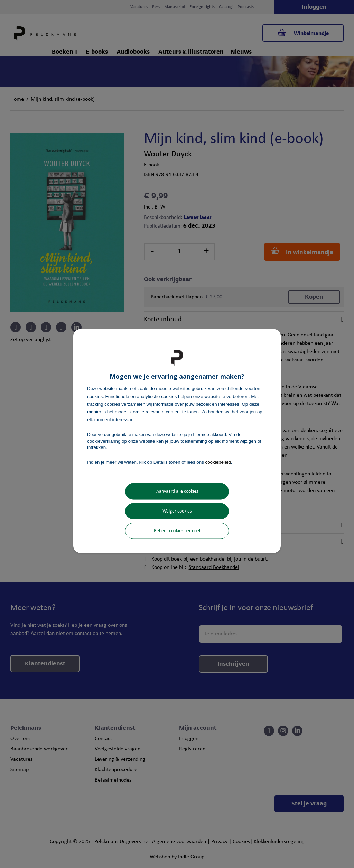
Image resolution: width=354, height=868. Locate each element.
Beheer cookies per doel (177, 531)
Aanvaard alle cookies (177, 491)
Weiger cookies (177, 511)
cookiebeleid (218, 462)
